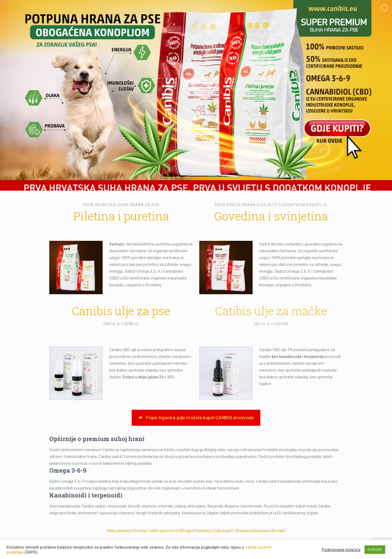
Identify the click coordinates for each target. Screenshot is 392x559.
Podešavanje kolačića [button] (341, 550)
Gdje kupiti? (224, 531)
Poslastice (203, 531)
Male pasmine (119, 531)
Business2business (253, 531)
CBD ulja (185, 531)
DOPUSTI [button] (375, 550)
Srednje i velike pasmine (154, 531)
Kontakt (278, 531)
